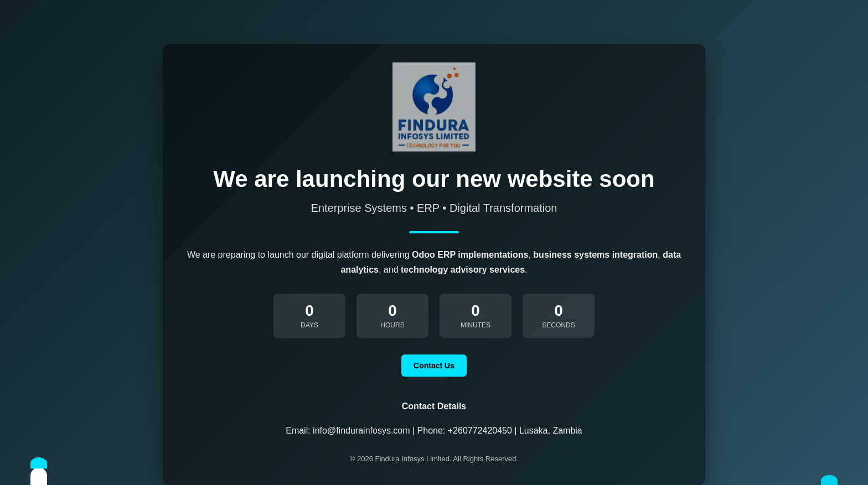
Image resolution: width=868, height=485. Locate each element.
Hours (392, 325)
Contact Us (434, 366)
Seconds (558, 325)
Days (309, 325)
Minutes (476, 325)
